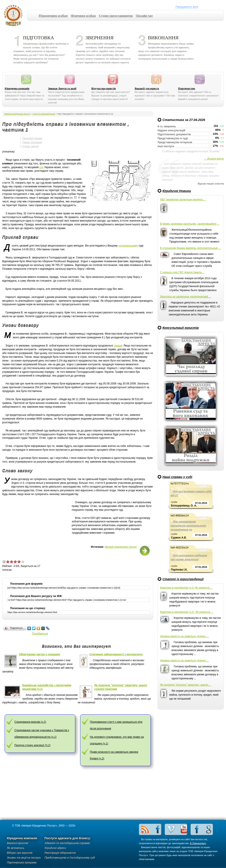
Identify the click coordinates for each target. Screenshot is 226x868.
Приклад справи (32, 138)
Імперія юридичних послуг (15, 15)
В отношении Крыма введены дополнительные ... (190, 248)
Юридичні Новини (177, 191)
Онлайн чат (144, 16)
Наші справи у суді (177, 477)
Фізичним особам (83, 16)
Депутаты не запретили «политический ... (185, 297)
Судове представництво (116, 16)
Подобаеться (40, 634)
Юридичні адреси (55, 848)
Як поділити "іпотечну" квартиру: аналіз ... (186, 685)
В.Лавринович (198, 843)
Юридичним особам (53, 16)
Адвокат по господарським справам (67, 843)
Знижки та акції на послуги (24, 858)
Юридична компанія (17, 88)
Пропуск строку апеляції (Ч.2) (32, 745)
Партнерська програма (22, 862)
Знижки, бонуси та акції (62, 88)
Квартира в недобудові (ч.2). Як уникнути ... (187, 612)
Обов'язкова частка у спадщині (40, 654)
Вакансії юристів (17, 843)
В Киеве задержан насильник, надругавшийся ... (190, 224)
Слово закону (31, 146)
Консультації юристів (181, 328)
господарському (128, 246)
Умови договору (32, 142)
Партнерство (187, 88)
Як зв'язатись (16, 848)
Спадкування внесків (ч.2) (30, 722)
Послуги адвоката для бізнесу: (68, 838)
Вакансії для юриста (147, 88)
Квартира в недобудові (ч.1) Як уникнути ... (186, 588)
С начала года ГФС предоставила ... (182, 272)
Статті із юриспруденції (183, 579)
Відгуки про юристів (104, 88)
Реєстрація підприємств (60, 853)
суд (41, 167)
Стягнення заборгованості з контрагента (116, 654)
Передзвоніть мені (187, 7)
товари (118, 346)
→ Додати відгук (214, 159)
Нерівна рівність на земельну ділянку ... (184, 636)
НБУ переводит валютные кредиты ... (183, 200)
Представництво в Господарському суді (70, 858)
